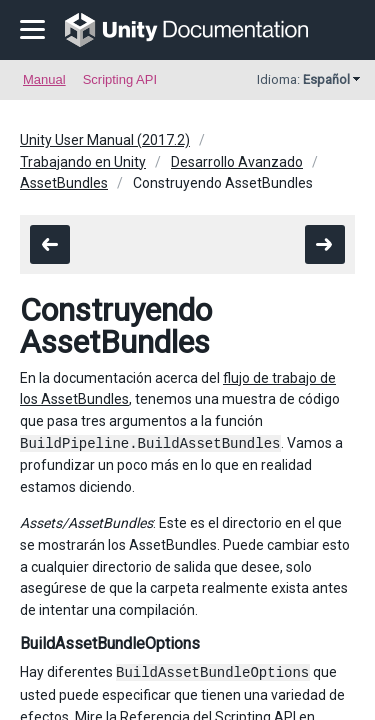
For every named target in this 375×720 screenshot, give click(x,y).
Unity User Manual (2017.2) (105, 140)
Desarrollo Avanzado (237, 162)
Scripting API (120, 79)
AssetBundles (64, 183)
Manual (44, 79)
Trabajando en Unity (83, 162)
